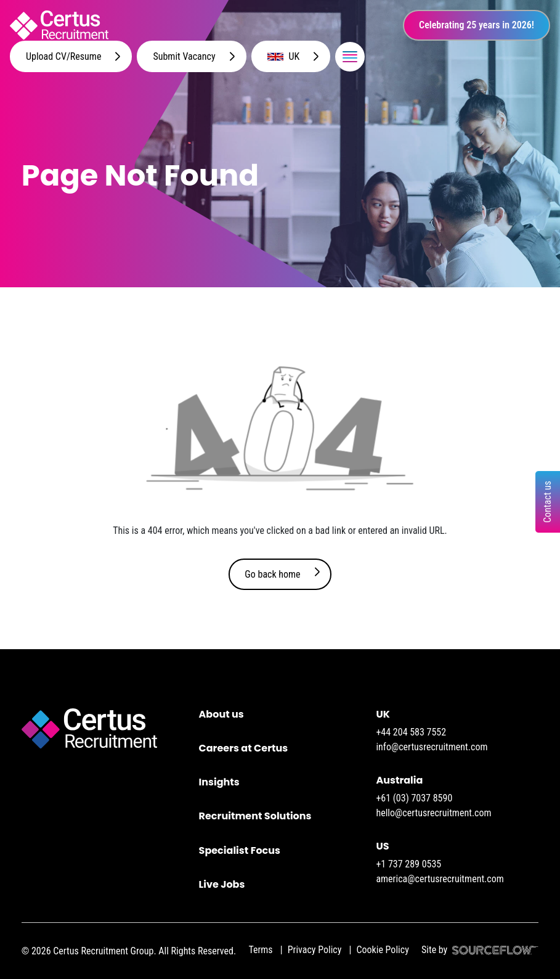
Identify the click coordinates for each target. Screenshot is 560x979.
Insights (219, 782)
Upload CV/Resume (63, 56)
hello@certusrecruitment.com (433, 813)
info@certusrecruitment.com (432, 747)
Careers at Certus (244, 748)
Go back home (272, 574)
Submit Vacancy (184, 56)
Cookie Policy (382, 950)
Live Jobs (222, 884)
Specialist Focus (240, 850)
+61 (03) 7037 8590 (414, 798)
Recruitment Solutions (255, 816)
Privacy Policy (315, 950)
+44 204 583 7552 (411, 732)
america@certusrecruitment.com (440, 879)
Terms (260, 950)
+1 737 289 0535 (408, 864)
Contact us (547, 502)
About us (221, 714)
